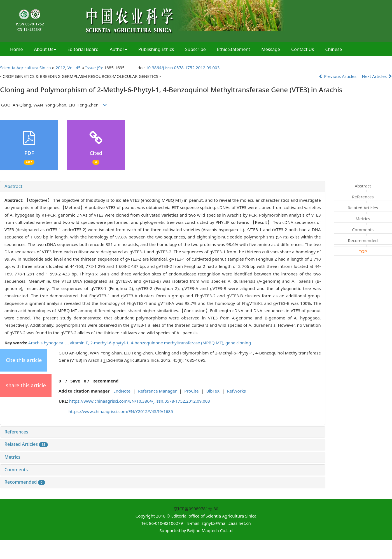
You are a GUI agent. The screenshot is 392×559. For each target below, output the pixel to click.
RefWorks (236, 391)
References (16, 432)
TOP (363, 251)
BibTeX (213, 391)
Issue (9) (94, 68)
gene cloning (238, 343)
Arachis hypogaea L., (49, 343)
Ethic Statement (234, 49)
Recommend (105, 381)
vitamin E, (80, 343)
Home (17, 49)
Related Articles (26, 444)
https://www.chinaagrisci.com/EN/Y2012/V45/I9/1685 (121, 411)
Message (271, 49)
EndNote (122, 391)
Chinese (333, 49)
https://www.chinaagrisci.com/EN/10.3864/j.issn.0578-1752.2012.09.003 (140, 401)
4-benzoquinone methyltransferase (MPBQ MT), (178, 343)
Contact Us (303, 49)
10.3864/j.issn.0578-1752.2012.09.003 (183, 68)
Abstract (13, 186)
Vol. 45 (74, 68)
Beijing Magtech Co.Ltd (210, 530)
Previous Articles (338, 76)
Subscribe (195, 49)
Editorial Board (83, 49)
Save (75, 381)
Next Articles (377, 76)
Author (118, 49)
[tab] (163, 187)
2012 (60, 68)
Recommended (25, 482)
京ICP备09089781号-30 (196, 509)
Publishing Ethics (156, 49)
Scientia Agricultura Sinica (25, 68)
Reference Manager (157, 391)
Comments (16, 470)
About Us (45, 49)
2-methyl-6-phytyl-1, (110, 343)
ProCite (191, 391)
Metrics (12, 457)
